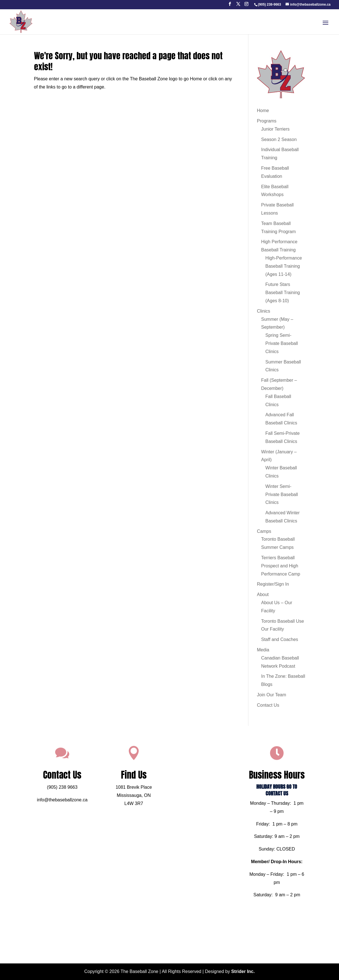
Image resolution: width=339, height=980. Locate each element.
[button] (230, 6)
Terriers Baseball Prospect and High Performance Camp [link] (281, 566)
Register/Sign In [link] (273, 584)
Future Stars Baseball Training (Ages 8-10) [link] (283, 293)
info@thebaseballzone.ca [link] (80, 807)
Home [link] (263, 111)
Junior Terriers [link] (275, 129)
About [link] (263, 594)
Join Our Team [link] (271, 695)
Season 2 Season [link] (279, 139)
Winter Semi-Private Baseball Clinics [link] (282, 494)
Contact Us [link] (268, 705)
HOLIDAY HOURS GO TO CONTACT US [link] (259, 799)
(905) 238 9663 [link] (80, 797)
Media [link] (263, 650)
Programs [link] (267, 121)
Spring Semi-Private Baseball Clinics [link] (282, 343)
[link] (269, 4)
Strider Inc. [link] (243, 971)
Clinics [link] (263, 311)
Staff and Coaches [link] (279, 639)
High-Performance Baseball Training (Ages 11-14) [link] (284, 266)
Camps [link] (264, 531)
